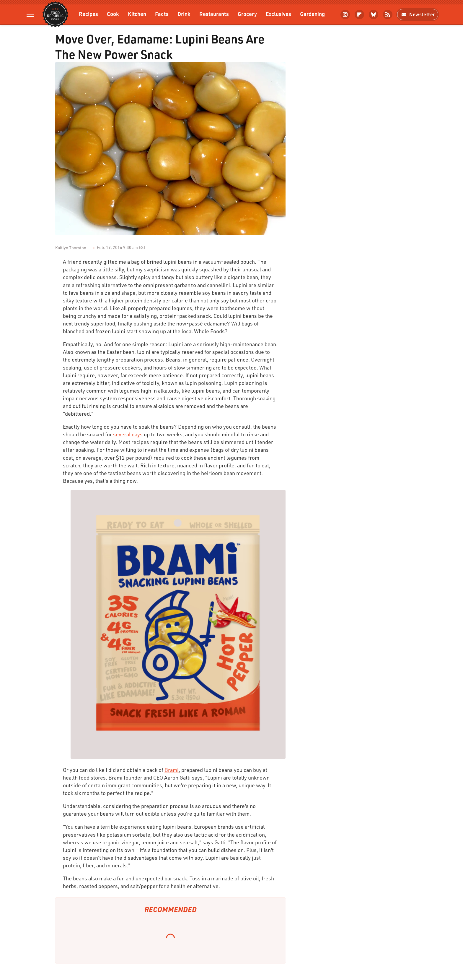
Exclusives (278, 14)
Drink (184, 14)
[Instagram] (345, 14)
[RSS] (388, 14)
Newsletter (418, 14)
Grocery (247, 14)
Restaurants (214, 14)
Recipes (88, 14)
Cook (113, 14)
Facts (162, 14)
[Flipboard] (359, 14)
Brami (172, 770)
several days (128, 434)
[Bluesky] (374, 14)
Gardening (312, 14)
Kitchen (137, 14)
